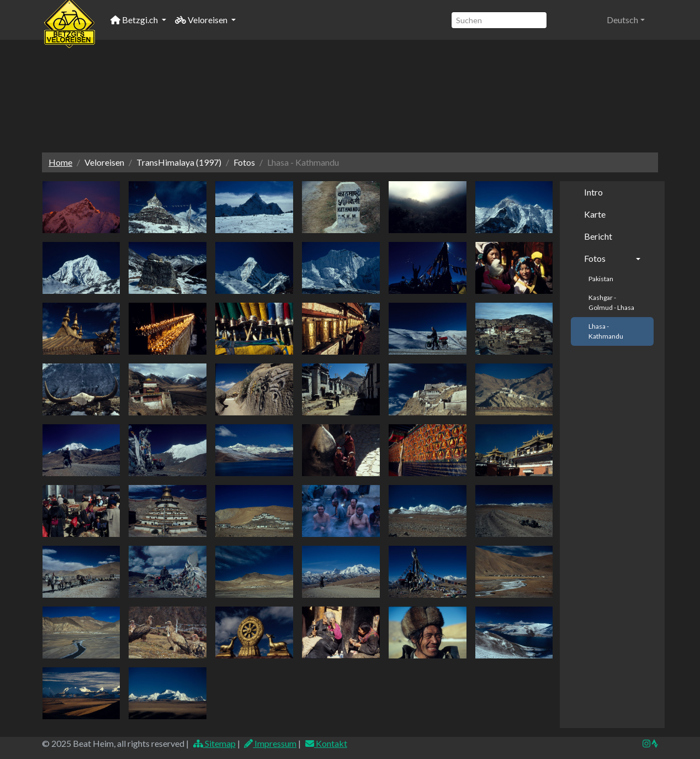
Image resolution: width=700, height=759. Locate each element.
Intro (593, 192)
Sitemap (214, 743)
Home (60, 162)
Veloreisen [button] (202, 20)
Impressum (270, 743)
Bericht (598, 236)
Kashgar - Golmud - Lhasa (611, 302)
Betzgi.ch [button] (135, 20)
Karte (595, 214)
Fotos (595, 258)
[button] (626, 20)
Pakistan (601, 279)
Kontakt (326, 743)
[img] (655, 744)
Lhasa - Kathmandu (606, 331)
